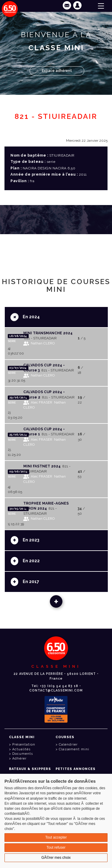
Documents (23, 754)
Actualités (21, 749)
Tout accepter (56, 837)
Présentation (24, 745)
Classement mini (74, 749)
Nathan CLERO (43, 343)
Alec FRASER (42, 402)
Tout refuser (56, 847)
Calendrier (68, 745)
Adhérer (19, 758)
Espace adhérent (57, 71)
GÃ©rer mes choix (56, 858)
